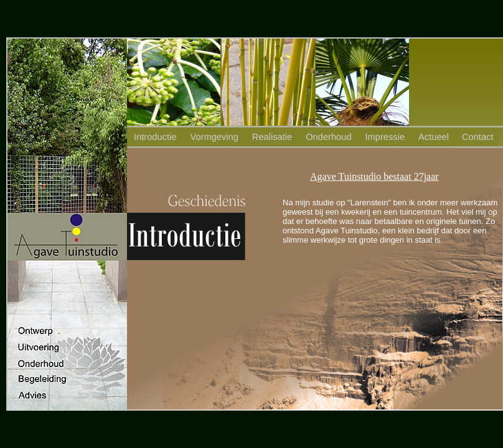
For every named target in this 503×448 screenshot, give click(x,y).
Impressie (385, 137)
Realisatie (272, 137)
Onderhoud (328, 137)
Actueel (434, 137)
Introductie (155, 137)
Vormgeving (214, 137)
